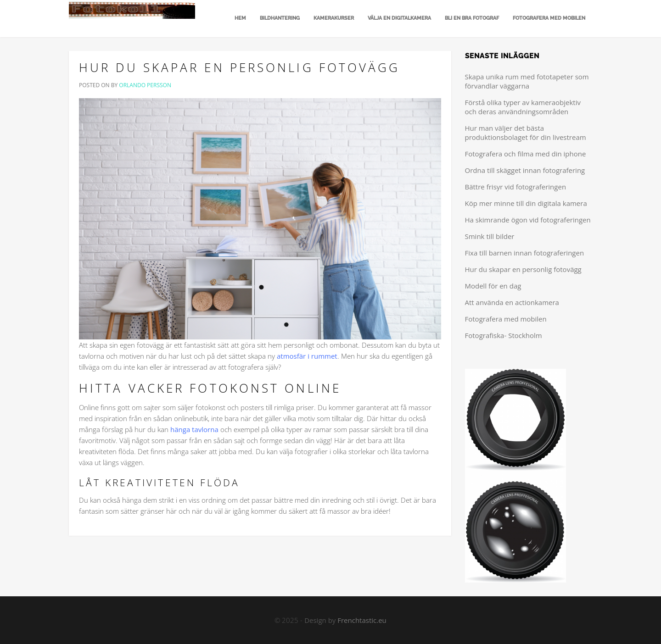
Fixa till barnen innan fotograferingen (525, 253)
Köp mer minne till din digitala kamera (526, 203)
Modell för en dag (493, 286)
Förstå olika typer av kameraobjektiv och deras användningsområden (523, 107)
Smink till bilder (490, 236)
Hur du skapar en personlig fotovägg (240, 67)
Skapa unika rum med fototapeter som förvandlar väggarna (527, 81)
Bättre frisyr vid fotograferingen (516, 187)
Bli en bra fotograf (472, 18)
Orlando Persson (145, 85)
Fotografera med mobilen (549, 18)
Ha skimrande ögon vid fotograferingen (528, 220)
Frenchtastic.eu (362, 620)
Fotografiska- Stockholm (504, 335)
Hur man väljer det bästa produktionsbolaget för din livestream (526, 133)
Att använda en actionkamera (512, 302)
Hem (240, 18)
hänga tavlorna (194, 429)
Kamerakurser (334, 18)
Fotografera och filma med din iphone (526, 154)
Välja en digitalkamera (399, 18)
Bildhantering (280, 18)
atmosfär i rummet (307, 356)
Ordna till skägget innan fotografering (525, 170)
